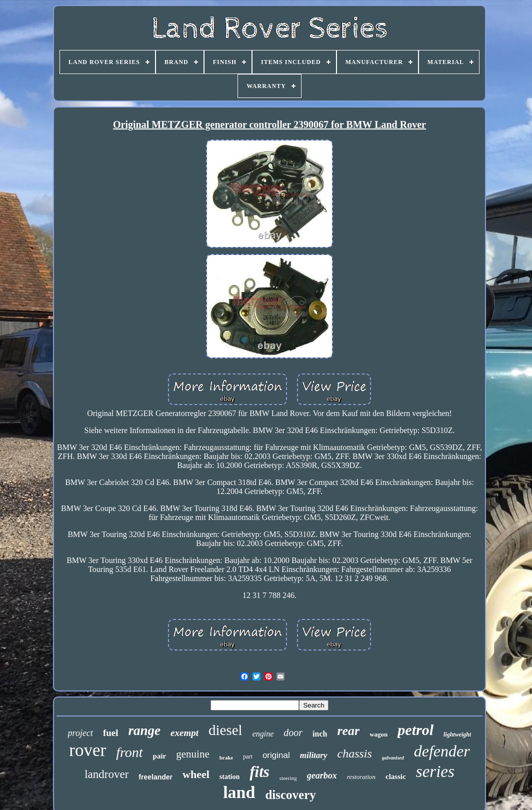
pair (160, 756)
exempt (184, 733)
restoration (361, 777)
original (276, 755)
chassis (355, 753)
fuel (111, 733)
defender (442, 751)
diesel (225, 730)
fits (259, 772)
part (248, 756)
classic (396, 776)
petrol (415, 730)
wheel (196, 774)
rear (348, 731)
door (293, 732)
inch (320, 734)
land (239, 792)
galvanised (393, 758)
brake (226, 757)
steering (288, 778)
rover (87, 750)
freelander (155, 777)
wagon (378, 734)
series (435, 771)
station (229, 777)
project (80, 733)
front (129, 752)
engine (263, 734)
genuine (192, 754)
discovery (290, 795)
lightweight (457, 734)
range (145, 730)
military (314, 755)
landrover (106, 774)
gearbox (322, 775)
